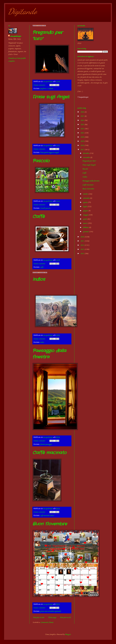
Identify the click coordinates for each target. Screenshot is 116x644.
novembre (87, 157)
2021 (83, 133)
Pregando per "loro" (89, 161)
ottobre (86, 194)
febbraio (86, 227)
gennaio (86, 232)
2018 (83, 145)
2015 (83, 241)
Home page (52, 617)
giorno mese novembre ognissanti (51, 611)
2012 (83, 254)
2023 (83, 125)
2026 (83, 112)
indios (42, 342)
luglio (85, 207)
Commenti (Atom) (47, 622)
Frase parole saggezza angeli (49, 153)
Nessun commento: (40, 85)
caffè (42, 267)
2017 (83, 150)
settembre (86, 198)
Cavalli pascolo (45, 208)
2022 (83, 129)
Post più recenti (39, 617)
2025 (83, 116)
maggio (86, 215)
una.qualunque (16, 36)
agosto (85, 202)
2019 (83, 141)
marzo (85, 223)
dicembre (86, 153)
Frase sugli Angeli (51, 97)
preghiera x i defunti (47, 89)
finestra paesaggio (46, 444)
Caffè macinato (50, 453)
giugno (86, 211)
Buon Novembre (50, 524)
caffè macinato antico (47, 516)
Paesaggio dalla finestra (91, 181)
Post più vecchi (65, 617)
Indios (39, 279)
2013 (83, 249)
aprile (85, 219)
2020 (83, 137)
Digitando (23, 11)
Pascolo (41, 161)
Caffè (39, 217)
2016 (83, 237)
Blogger (68, 634)
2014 (83, 245)
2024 (83, 120)
